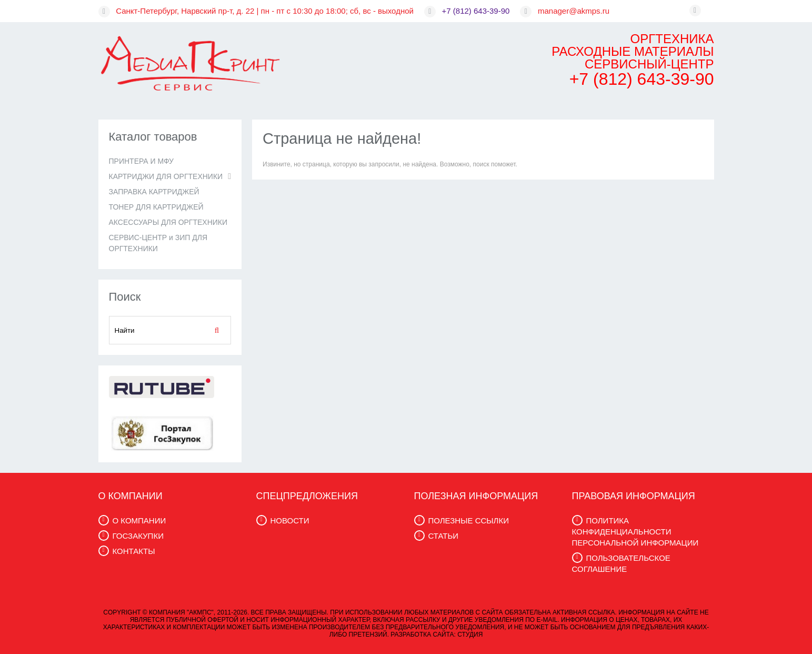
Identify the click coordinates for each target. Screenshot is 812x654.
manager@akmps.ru (574, 11)
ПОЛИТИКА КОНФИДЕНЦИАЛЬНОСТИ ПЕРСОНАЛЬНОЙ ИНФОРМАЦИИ (635, 532)
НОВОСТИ (290, 521)
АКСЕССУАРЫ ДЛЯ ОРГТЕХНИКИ (168, 222)
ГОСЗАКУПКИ (138, 536)
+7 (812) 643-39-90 (476, 11)
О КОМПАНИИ (139, 521)
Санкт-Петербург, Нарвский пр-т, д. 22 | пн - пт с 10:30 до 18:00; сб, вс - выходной (265, 11)
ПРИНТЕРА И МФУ (141, 161)
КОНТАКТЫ (134, 551)
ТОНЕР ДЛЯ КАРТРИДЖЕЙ (156, 207)
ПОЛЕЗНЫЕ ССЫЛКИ (469, 521)
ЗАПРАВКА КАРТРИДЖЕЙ (154, 192)
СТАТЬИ (444, 536)
